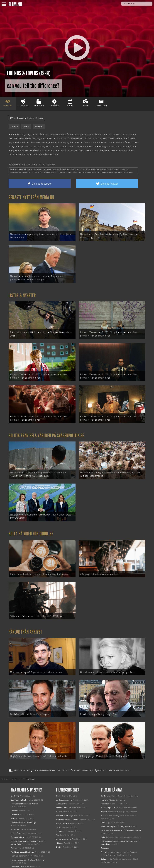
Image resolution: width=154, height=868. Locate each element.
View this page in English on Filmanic (26, 118)
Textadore (105, 840)
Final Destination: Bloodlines (22, 844)
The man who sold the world (67, 811)
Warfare (14, 810)
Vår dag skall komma (64, 792)
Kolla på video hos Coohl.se (31, 529)
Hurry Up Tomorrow (19, 848)
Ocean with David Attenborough (24, 814)
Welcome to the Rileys (65, 807)
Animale (14, 840)
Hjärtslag (60, 835)
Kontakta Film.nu (108, 792)
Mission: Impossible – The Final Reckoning (27, 851)
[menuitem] (5, 771)
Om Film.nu (106, 788)
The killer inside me (64, 799)
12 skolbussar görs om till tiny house (115, 818)
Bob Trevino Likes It (19, 792)
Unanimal (15, 806)
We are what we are (64, 831)
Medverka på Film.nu (109, 799)
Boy (58, 827)
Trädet (59, 788)
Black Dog (15, 788)
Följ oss (104, 803)
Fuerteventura (62, 796)
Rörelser (14, 802)
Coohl (104, 814)
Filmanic (104, 807)
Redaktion (105, 796)
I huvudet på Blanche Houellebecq (24, 796)
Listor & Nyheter (22, 294)
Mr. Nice (59, 803)
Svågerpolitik (106, 851)
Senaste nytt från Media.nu (31, 197)
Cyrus (58, 819)
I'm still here (61, 823)
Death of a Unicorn (18, 825)
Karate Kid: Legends (19, 862)
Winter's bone (61, 815)
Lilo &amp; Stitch (18, 858)
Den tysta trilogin (18, 829)
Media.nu (105, 844)
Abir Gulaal (15, 821)
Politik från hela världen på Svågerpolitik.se (46, 432)
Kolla (103, 829)
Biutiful (59, 839)
